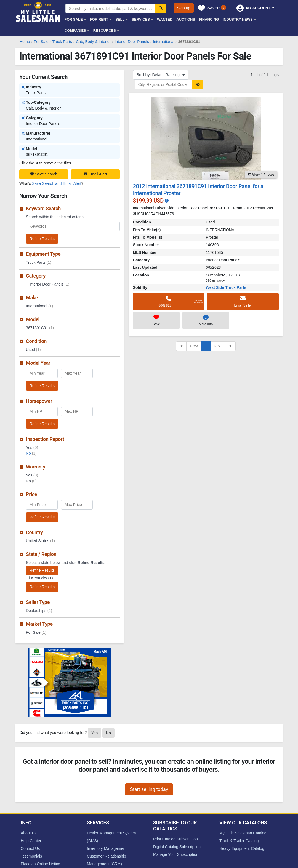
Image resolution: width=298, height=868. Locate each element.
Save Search (44, 174)
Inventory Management (107, 848)
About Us (29, 833)
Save (156, 320)
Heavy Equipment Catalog (242, 848)
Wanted (165, 19)
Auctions (186, 19)
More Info (206, 320)
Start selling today (149, 789)
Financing (209, 19)
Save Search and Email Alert (57, 183)
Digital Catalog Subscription (177, 847)
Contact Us (30, 848)
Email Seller (243, 301)
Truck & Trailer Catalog (239, 841)
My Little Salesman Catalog (243, 833)
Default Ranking (161, 75)
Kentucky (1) (42, 578)
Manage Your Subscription (176, 854)
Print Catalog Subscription (175, 839)
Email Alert (95, 174)
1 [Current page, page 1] (206, 346)
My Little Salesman (39, 12)
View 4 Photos (261, 175)
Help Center (31, 841)
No (31, 453)
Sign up (184, 8)
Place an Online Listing (40, 864)
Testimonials (31, 856)
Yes (95, 733)
